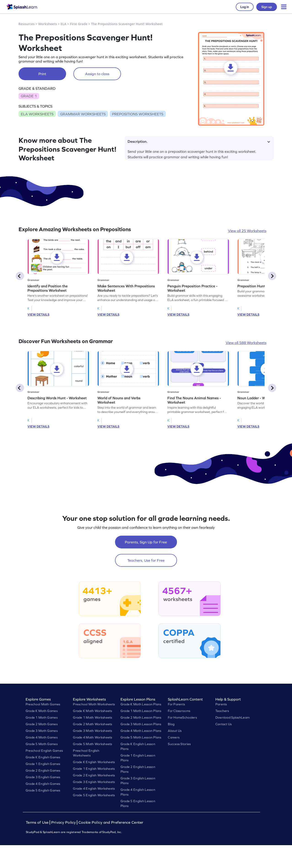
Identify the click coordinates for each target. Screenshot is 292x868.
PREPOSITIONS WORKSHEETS (138, 114)
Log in (245, 7)
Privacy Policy (64, 822)
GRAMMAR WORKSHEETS (83, 114)
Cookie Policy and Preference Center (111, 822)
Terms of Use (38, 822)
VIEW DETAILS (38, 315)
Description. (199, 141)
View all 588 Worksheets (246, 343)
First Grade (79, 24)
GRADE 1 (29, 96)
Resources (27, 24)
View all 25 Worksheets (247, 231)
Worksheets (48, 24)
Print (42, 74)
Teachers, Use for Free (146, 560)
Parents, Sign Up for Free (146, 542)
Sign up (267, 7)
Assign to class (97, 74)
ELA (63, 24)
